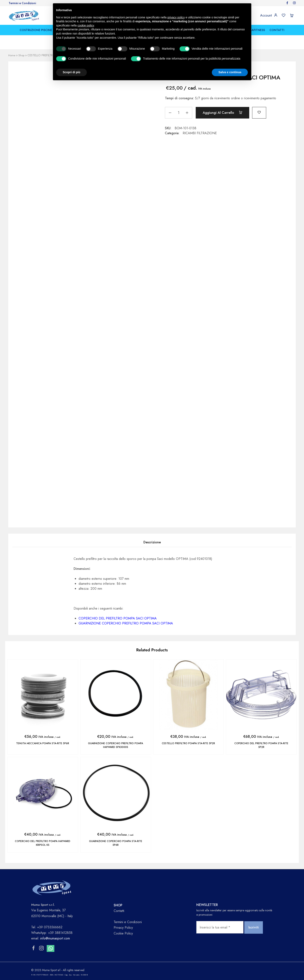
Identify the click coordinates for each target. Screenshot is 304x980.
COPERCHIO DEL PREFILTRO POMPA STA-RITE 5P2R (261, 745)
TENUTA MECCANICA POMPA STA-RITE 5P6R (43, 743)
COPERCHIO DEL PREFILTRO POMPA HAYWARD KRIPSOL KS (43, 843)
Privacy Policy (123, 927)
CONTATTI (277, 30)
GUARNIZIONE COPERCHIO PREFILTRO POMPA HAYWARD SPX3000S (116, 745)
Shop (22, 55)
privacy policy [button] (176, 17)
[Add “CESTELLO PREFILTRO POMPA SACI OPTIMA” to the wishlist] (262, 112)
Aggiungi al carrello (224, 113)
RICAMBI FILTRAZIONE (200, 133)
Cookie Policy (123, 933)
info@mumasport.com (55, 937)
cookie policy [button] (86, 25)
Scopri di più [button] (72, 72)
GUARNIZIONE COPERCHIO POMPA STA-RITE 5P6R (116, 843)
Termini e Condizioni (22, 3)
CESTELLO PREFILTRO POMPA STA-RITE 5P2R (188, 743)
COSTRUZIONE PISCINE (36, 30)
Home (12, 55)
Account (266, 16)
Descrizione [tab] (152, 542)
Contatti (119, 910)
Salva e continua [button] (230, 72)
